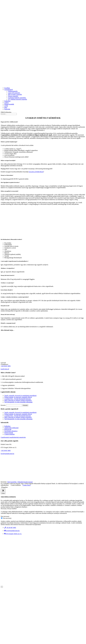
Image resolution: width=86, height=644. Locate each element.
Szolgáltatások (9, 90)
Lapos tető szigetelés (14, 93)
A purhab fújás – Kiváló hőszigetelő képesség (18, 399)
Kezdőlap (7, 88)
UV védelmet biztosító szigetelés (17, 99)
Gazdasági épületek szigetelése (17, 98)
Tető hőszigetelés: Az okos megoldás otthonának (18, 402)
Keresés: (3, 405)
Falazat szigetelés (13, 96)
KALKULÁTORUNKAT (36, 172)
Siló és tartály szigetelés (15, 94)
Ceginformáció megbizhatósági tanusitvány (13, 437)
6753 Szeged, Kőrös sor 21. (13, 534)
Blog (6, 107)
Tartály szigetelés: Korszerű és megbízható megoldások (20, 396)
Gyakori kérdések (9, 434)
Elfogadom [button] (4, 487)
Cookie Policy (27, 485)
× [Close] (2, 587)
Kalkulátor (7, 101)
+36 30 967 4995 (6, 366)
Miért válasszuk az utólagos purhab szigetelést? (18, 400)
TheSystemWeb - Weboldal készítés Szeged (20, 482)
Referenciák (8, 429)
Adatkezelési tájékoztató (11, 428)
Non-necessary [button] (5, 516)
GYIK (6, 106)
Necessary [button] (4, 509)
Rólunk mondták (9, 104)
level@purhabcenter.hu (7, 454)
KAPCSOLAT (5, 369)
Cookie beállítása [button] (16, 485)
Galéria (6, 103)
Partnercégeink (9, 433)
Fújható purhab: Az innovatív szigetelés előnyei (18, 397)
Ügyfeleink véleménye (11, 431)
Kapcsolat (7, 109)
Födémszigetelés (13, 91)
